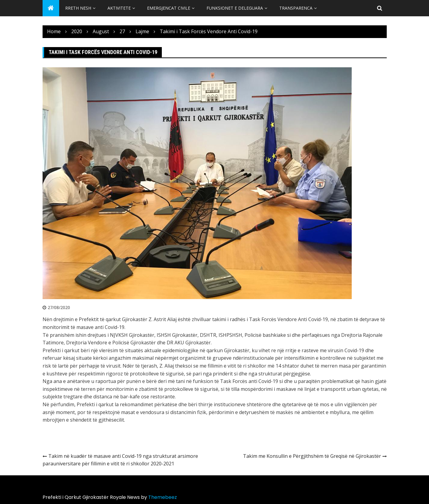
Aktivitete (119, 8)
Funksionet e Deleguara (235, 8)
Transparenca (296, 8)
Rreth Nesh (78, 8)
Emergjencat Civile (169, 8)
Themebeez (163, 497)
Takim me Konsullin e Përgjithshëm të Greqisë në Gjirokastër (312, 456)
